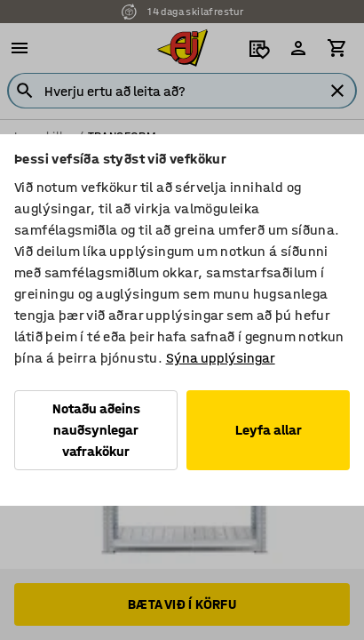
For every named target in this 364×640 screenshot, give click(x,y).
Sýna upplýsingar (221, 358)
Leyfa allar (269, 430)
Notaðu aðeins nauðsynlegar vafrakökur (96, 430)
